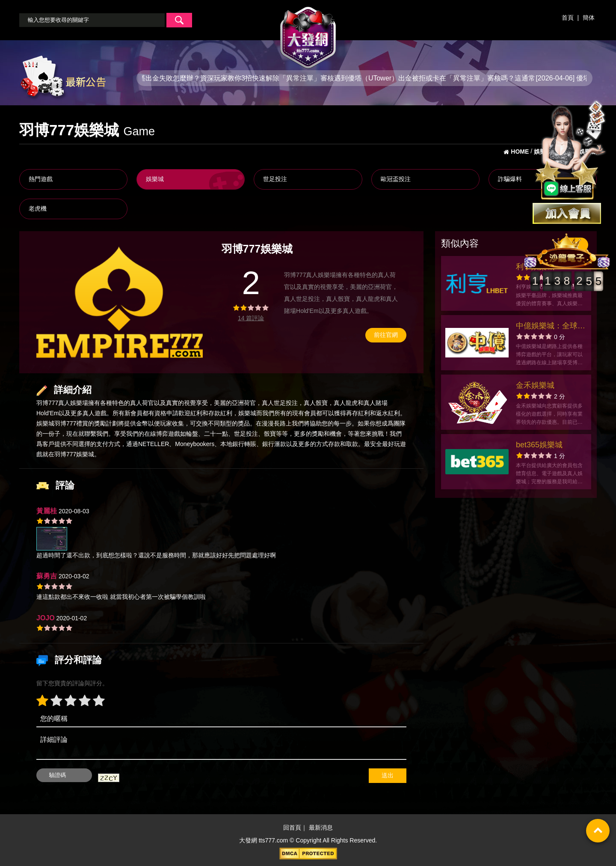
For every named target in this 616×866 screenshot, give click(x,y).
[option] (120, 302)
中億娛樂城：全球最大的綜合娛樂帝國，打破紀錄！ (551, 327)
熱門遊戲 (41, 179)
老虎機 (38, 208)
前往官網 (386, 335)
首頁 (568, 18)
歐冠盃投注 (396, 179)
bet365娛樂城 (539, 445)
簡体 (589, 18)
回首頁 (292, 828)
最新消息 (321, 828)
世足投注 (275, 179)
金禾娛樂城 (535, 385)
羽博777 (47, 403)
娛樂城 (155, 179)
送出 (388, 775)
